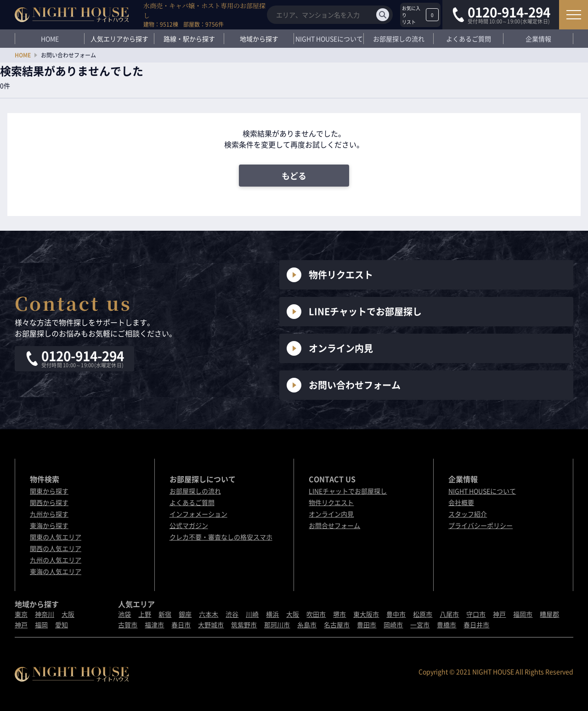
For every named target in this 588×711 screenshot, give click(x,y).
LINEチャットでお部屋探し (354, 312)
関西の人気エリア (56, 548)
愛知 (62, 625)
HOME (50, 39)
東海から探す (49, 525)
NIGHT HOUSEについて (329, 39)
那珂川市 (277, 625)
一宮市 (420, 625)
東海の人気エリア (56, 571)
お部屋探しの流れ (399, 39)
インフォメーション (198, 514)
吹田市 (316, 614)
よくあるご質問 (469, 39)
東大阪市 (366, 614)
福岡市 (523, 614)
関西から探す (49, 502)
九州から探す (49, 514)
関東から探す (49, 491)
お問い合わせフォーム (344, 385)
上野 (145, 614)
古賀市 (128, 625)
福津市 (154, 625)
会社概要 (461, 502)
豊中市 (396, 614)
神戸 (21, 625)
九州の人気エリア (56, 560)
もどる (294, 176)
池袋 (124, 614)
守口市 (476, 614)
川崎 (252, 614)
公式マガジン (189, 525)
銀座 (185, 614)
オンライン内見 (330, 348)
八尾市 (449, 614)
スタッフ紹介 (468, 514)
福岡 (41, 625)
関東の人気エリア (56, 537)
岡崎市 (393, 625)
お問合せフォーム (334, 525)
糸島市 (307, 625)
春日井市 (476, 625)
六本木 (209, 614)
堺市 (339, 614)
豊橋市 (447, 625)
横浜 (272, 614)
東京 (21, 614)
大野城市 (211, 625)
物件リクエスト (330, 275)
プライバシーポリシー (481, 525)
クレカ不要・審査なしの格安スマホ (221, 537)
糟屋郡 (549, 614)
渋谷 (232, 614)
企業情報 (538, 39)
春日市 (181, 625)
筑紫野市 (244, 625)
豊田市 (367, 625)
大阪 (68, 614)
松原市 (423, 614)
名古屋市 (337, 625)
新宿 (165, 614)
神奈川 (45, 614)
